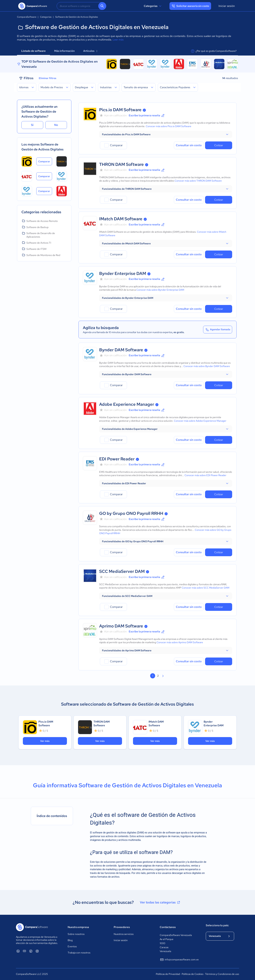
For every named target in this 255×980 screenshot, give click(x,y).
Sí (32, 125)
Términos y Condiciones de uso (222, 974)
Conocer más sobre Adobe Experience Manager (200, 421)
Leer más (118, 40)
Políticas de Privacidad (168, 974)
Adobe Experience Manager (127, 404)
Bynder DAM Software (121, 350)
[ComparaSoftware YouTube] (24, 951)
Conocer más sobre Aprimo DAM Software (180, 642)
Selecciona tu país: (217, 925)
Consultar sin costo (189, 145)
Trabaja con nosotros (79, 953)
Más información (64, 51)
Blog (70, 940)
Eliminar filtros (48, 78)
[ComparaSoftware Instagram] (37, 951)
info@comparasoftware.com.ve (179, 960)
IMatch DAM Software (121, 219)
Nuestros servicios (124, 934)
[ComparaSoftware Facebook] (31, 951)
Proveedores (122, 927)
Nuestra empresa (78, 927)
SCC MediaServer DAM (122, 571)
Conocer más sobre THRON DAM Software (198, 181)
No (56, 125)
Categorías (153, 6)
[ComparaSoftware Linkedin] (18, 951)
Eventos (72, 946)
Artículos (90, 51)
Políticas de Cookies (192, 974)
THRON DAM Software (121, 164)
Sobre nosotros (76, 934)
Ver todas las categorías (160, 902)
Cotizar (219, 145)
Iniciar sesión (227, 6)
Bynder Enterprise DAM (123, 273)
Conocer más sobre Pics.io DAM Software (168, 126)
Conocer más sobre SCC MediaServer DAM (206, 588)
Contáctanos (168, 927)
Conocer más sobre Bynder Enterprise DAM (160, 290)
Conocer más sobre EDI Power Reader (205, 475)
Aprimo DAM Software (121, 626)
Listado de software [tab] (33, 51)
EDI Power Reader (117, 459)
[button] (166, 134)
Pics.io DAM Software (120, 110)
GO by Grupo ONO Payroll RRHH (131, 513)
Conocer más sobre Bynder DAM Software (207, 366)
